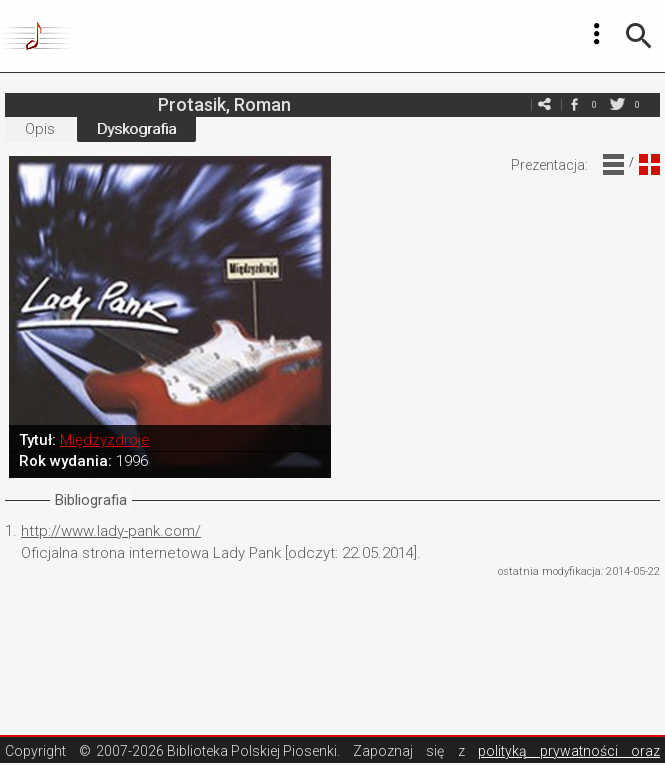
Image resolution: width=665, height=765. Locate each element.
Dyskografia (136, 129)
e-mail (544, 104)
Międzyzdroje (105, 440)
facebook (574, 104)
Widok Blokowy (649, 164)
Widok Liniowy (613, 164)
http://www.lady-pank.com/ (111, 531)
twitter (617, 104)
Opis (40, 129)
